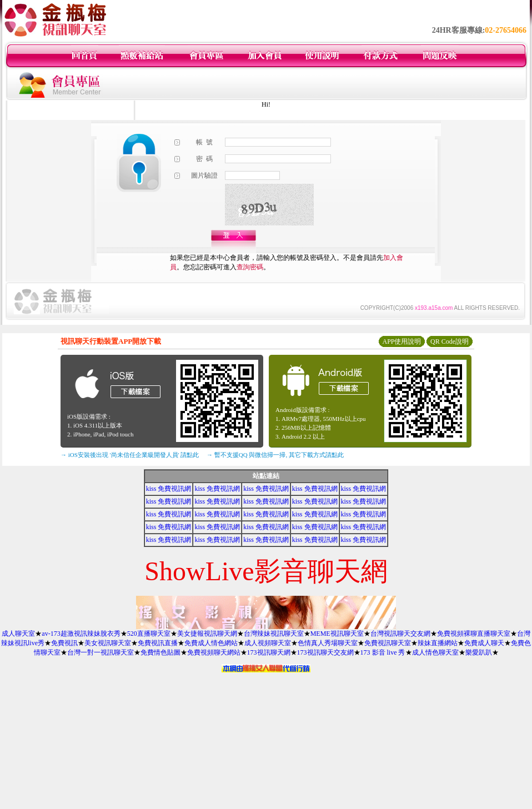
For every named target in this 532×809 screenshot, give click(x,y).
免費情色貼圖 (160, 652)
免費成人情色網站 (211, 643)
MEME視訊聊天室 (337, 634)
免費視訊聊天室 (388, 643)
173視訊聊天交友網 (325, 652)
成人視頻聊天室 (268, 643)
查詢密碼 (250, 267)
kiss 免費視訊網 (169, 489)
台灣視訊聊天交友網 (400, 634)
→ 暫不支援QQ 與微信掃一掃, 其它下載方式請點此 (275, 455)
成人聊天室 (18, 634)
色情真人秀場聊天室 (328, 643)
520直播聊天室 (149, 634)
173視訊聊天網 (269, 652)
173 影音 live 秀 (383, 652)
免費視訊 (64, 643)
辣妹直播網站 (438, 643)
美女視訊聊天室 (108, 643)
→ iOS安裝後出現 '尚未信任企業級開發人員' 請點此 (130, 455)
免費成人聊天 (484, 643)
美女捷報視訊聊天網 (207, 634)
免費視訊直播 (158, 643)
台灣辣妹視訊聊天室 (274, 634)
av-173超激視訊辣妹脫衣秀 (81, 634)
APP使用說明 (401, 341)
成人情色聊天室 (435, 652)
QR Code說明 (450, 341)
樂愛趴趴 (479, 652)
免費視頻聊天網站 (214, 652)
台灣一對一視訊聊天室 (101, 652)
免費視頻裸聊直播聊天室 (474, 634)
